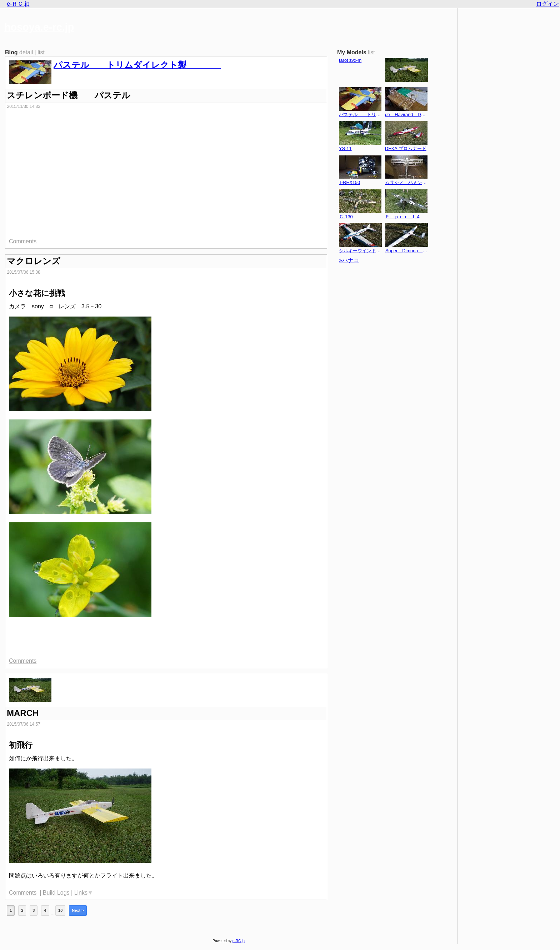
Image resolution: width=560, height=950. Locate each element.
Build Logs (56, 893)
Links (81, 893)
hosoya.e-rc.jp (39, 27)
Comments (23, 241)
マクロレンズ (34, 261)
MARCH (23, 713)
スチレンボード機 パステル (69, 95)
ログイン (547, 4)
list (41, 52)
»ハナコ (349, 260)
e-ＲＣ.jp (18, 4)
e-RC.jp (239, 941)
